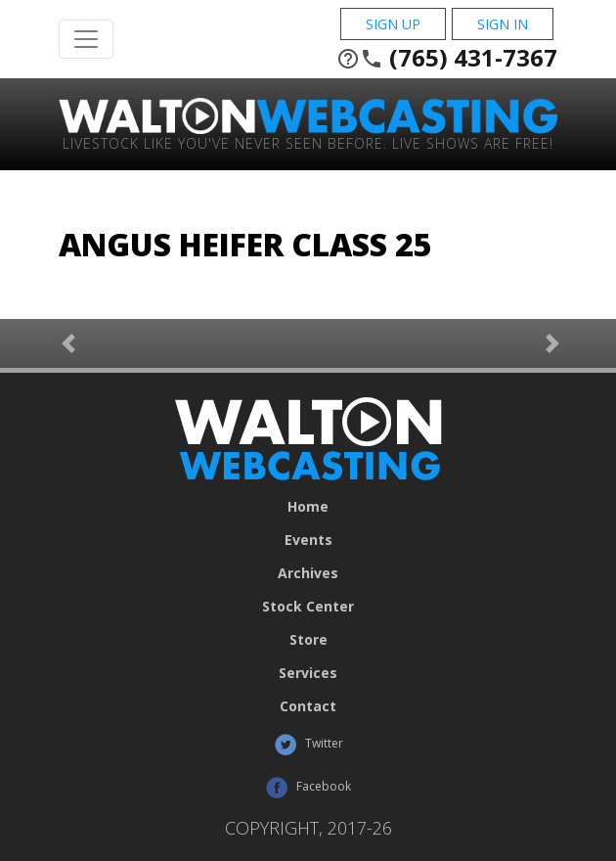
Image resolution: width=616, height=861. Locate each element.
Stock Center (308, 607)
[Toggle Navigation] (86, 39)
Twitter (308, 745)
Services (308, 673)
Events (308, 540)
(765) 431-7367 (447, 58)
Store (308, 640)
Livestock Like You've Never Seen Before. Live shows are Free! (308, 142)
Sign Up (393, 24)
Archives (308, 573)
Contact (308, 706)
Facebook (308, 788)
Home (308, 507)
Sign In (503, 24)
